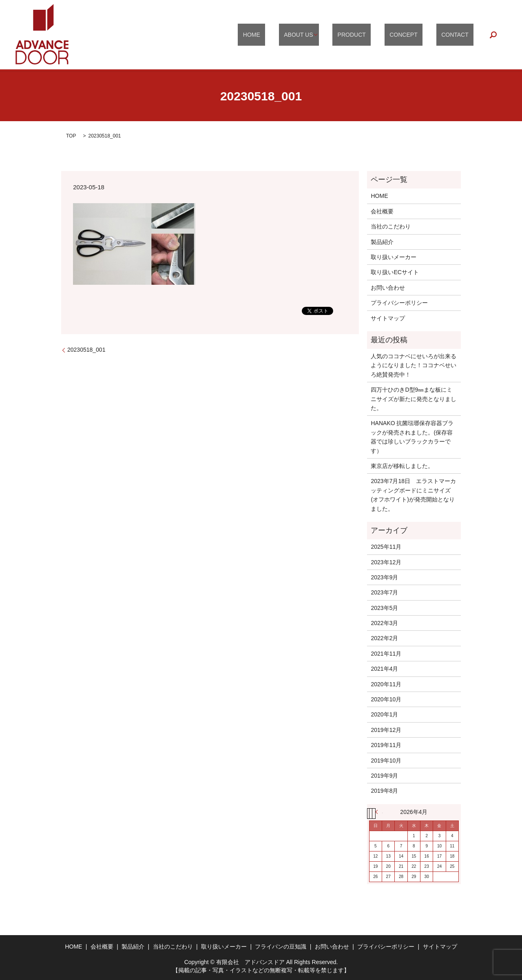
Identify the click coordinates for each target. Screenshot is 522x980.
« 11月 (379, 812)
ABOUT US (329, 35)
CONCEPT (419, 35)
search (493, 35)
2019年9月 (384, 776)
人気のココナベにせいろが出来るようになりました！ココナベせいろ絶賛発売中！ (414, 365)
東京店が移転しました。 (402, 466)
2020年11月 (386, 684)
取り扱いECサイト (395, 272)
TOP (71, 136)
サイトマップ (388, 318)
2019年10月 (386, 760)
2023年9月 (384, 577)
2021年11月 (386, 654)
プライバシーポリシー (399, 303)
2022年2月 (384, 638)
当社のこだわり (391, 226)
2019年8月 (384, 791)
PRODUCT (377, 35)
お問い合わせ (388, 288)
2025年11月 (386, 547)
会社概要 (382, 211)
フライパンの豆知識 (281, 947)
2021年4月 (384, 669)
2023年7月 (384, 592)
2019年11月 (386, 745)
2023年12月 (386, 562)
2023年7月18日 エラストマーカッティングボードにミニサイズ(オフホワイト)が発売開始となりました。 (413, 495)
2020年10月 (386, 699)
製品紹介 (382, 242)
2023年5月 (384, 608)
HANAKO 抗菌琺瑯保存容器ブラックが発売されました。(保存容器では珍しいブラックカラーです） (412, 437)
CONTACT (460, 35)
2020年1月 (384, 714)
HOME (292, 35)
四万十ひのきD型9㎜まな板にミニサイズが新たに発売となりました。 (414, 399)
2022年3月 (384, 623)
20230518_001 (86, 350)
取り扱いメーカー (394, 257)
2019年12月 (386, 730)
